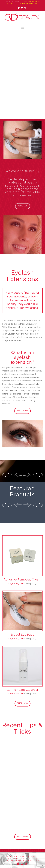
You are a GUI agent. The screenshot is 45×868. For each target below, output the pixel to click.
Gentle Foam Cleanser (23, 690)
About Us (23, 208)
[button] (23, 28)
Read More (22, 411)
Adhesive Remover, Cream (22, 580)
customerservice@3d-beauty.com (22, 860)
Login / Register (12, 2)
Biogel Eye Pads (23, 635)
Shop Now (22, 703)
